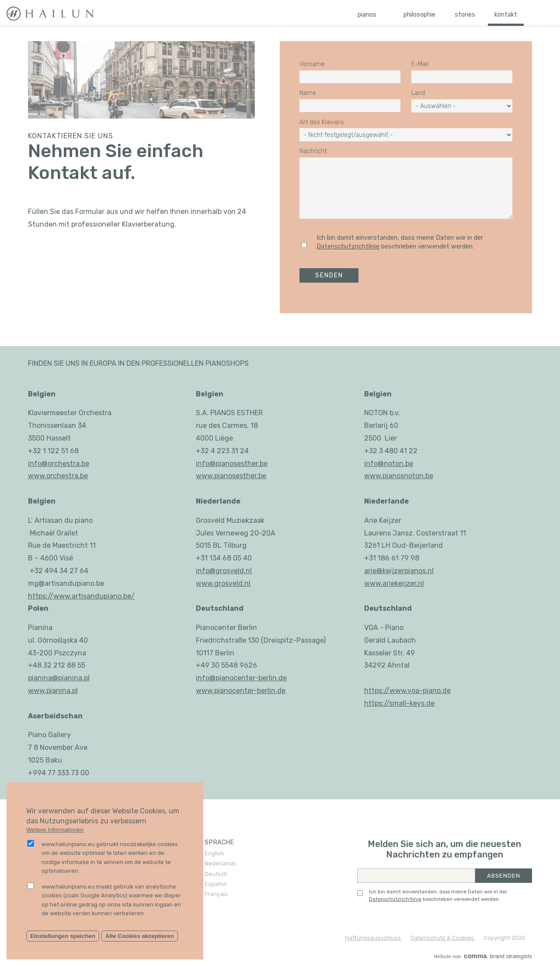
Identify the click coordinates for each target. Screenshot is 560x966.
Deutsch (216, 874)
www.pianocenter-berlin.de (241, 691)
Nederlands (220, 863)
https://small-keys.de (399, 703)
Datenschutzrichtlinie (348, 247)
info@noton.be (389, 464)
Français (216, 894)
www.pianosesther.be (231, 476)
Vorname (312, 64)
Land (418, 93)
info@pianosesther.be (232, 464)
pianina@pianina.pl (59, 678)
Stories (465, 15)
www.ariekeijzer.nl (394, 583)
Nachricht (313, 151)
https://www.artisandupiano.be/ (81, 596)
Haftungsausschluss (374, 938)
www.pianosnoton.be (399, 476)
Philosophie (419, 15)
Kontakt (506, 15)
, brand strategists (483, 956)
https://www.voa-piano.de (407, 691)
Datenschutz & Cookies (443, 938)
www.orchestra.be (58, 476)
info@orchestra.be (59, 464)
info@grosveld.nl (224, 571)
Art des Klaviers (322, 122)
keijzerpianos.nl (408, 571)
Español (216, 884)
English (214, 853)
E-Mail (420, 64)
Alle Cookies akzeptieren (140, 936)
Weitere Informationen (55, 830)
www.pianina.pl (53, 691)
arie (370, 571)
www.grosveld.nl (223, 583)
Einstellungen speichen (63, 936)
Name (308, 93)
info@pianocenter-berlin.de (241, 678)
